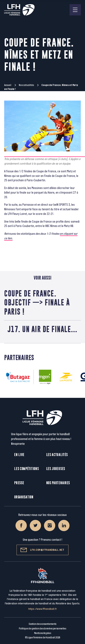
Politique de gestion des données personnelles (42, 629)
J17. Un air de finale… (43, 329)
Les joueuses (56, 469)
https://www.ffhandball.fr (43, 609)
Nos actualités (26, 85)
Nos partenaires (58, 483)
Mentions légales (43, 633)
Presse (19, 483)
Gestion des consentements (42, 624)
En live (19, 455)
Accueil (8, 85)
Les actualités (57, 455)
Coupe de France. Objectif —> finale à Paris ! (37, 302)
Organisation (24, 497)
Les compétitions (26, 469)
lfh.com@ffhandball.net (42, 550)
